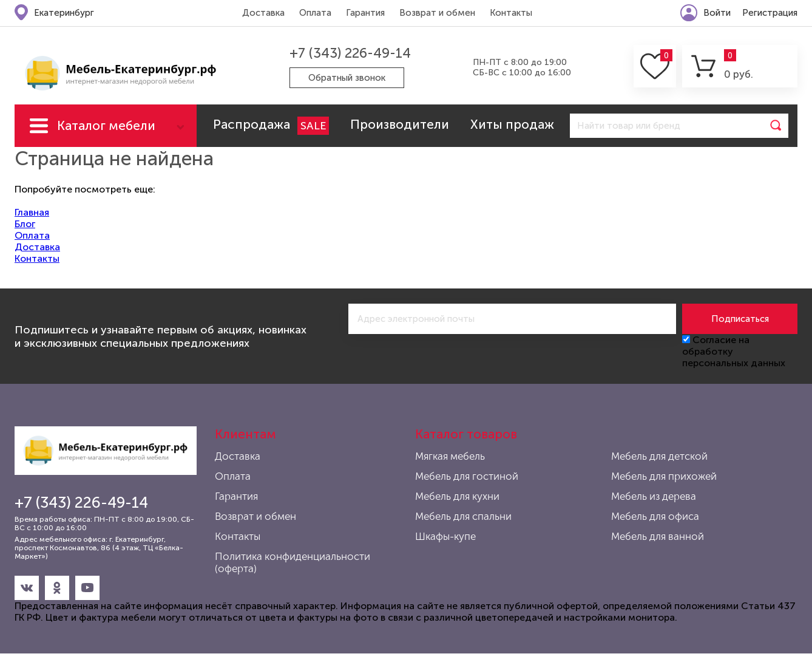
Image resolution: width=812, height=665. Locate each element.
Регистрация (770, 13)
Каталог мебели (106, 125)
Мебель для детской (659, 456)
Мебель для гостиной (467, 476)
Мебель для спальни (463, 516)
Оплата (315, 13)
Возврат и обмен (437, 13)
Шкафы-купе (445, 536)
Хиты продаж (512, 124)
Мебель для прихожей (664, 476)
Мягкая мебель (450, 456)
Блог (25, 224)
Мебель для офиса (655, 516)
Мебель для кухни (457, 496)
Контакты (511, 13)
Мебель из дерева (654, 496)
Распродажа (271, 126)
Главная (32, 212)
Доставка (263, 13)
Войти (717, 13)
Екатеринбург (64, 13)
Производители (400, 124)
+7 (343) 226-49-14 (350, 53)
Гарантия (365, 13)
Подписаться (740, 319)
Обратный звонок (347, 78)
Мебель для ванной (658, 536)
